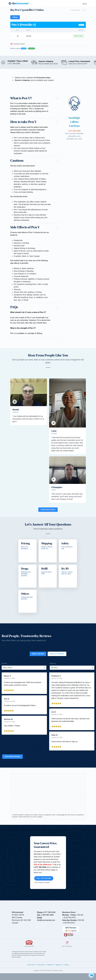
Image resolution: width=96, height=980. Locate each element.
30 (18, 36)
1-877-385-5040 (49, 912)
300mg (15, 17)
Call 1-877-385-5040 (44, 878)
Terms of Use (31, 965)
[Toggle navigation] (84, 3)
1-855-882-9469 (47, 915)
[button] (35, 98)
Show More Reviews (12, 757)
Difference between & (23, 48)
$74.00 (29, 36)
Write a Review (38, 654)
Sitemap (66, 965)
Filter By (53, 663)
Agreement (59, 965)
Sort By (4, 663)
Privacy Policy (41, 965)
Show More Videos (48, 510)
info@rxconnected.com (46, 920)
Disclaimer (50, 965)
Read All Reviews (57, 654)
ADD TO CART (79, 36)
